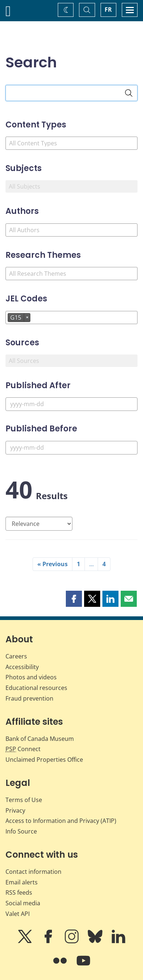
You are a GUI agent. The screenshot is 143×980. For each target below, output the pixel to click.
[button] (74, 599)
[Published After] (71, 404)
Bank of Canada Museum (40, 739)
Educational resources (36, 688)
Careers (16, 656)
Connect (23, 749)
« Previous (52, 564)
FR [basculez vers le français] (108, 10)
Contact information (33, 872)
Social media (23, 903)
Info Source (21, 831)
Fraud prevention (29, 698)
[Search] (129, 93)
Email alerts (22, 882)
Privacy (15, 810)
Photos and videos (31, 677)
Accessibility (22, 667)
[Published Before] (71, 448)
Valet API (18, 914)
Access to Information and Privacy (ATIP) (61, 821)
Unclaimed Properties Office (44, 760)
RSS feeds (19, 892)
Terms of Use (24, 800)
